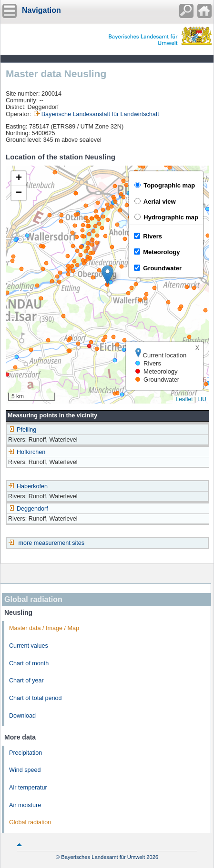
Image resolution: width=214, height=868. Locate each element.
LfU (202, 399)
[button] (107, 275)
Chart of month (29, 663)
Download (22, 716)
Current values (29, 646)
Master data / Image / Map (44, 628)
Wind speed (25, 770)
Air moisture (25, 805)
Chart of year (26, 681)
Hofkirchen (27, 452)
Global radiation (30, 822)
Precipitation (25, 753)
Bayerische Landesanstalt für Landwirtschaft (100, 114)
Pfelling (22, 430)
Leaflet (184, 399)
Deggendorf (28, 509)
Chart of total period (36, 698)
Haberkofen (28, 486)
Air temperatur (28, 788)
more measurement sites (52, 543)
